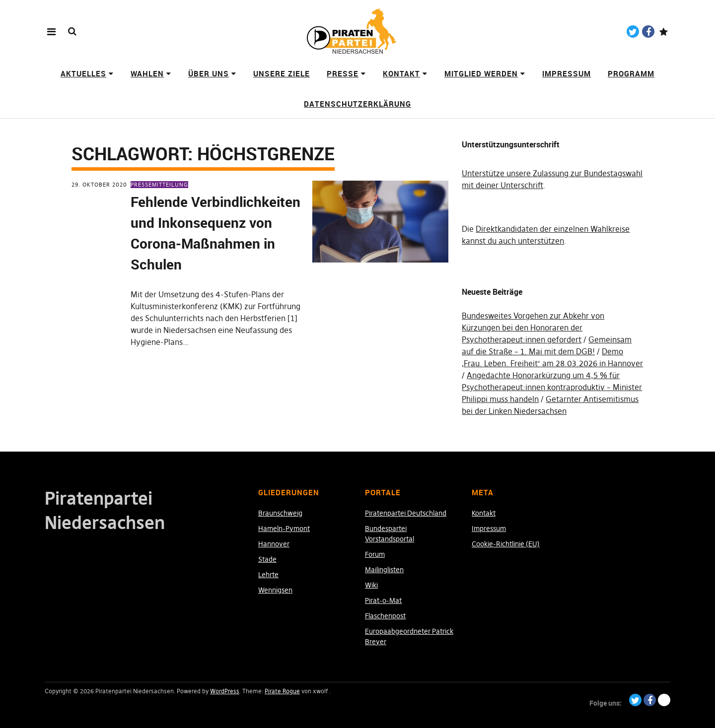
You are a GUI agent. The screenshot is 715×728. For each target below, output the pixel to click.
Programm (631, 73)
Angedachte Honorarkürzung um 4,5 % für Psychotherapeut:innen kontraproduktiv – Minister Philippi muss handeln (552, 387)
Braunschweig (280, 513)
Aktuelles (83, 73)
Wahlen (147, 73)
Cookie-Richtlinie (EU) (506, 544)
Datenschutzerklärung (357, 104)
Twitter (633, 32)
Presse (343, 73)
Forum (375, 554)
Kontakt (401, 73)
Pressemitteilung (159, 185)
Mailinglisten (384, 570)
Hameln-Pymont (284, 529)
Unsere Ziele (282, 73)
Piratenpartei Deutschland (406, 513)
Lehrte (268, 575)
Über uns (209, 73)
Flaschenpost (385, 616)
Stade (267, 559)
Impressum (567, 73)
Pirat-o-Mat (383, 600)
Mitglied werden (481, 73)
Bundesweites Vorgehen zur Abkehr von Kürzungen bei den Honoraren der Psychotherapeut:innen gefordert (533, 328)
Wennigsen (275, 590)
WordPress (225, 691)
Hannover (274, 544)
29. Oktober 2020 (99, 185)
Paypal (664, 32)
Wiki (371, 585)
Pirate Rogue (282, 691)
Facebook (648, 32)
